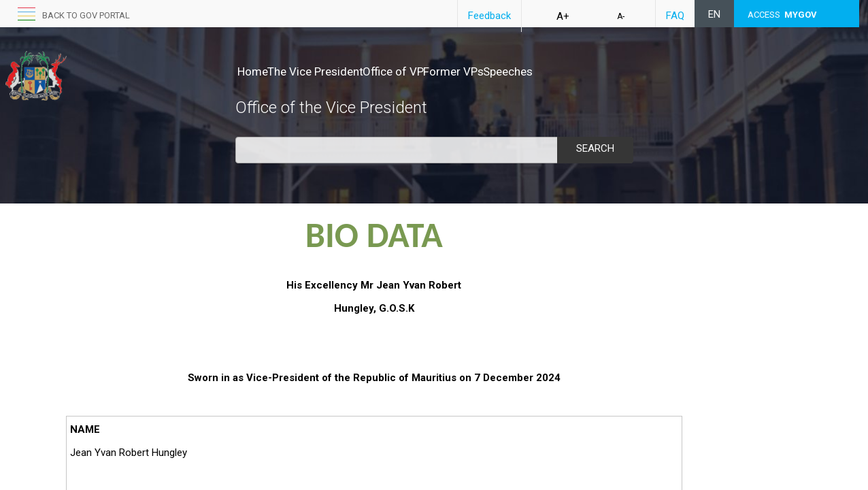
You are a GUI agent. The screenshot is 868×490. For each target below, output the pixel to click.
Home (253, 71)
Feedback (489, 16)
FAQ (675, 16)
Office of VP (422, 71)
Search (595, 148)
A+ (563, 16)
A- (621, 16)
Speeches (565, 71)
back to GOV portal (86, 15)
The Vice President (330, 71)
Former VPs (496, 71)
